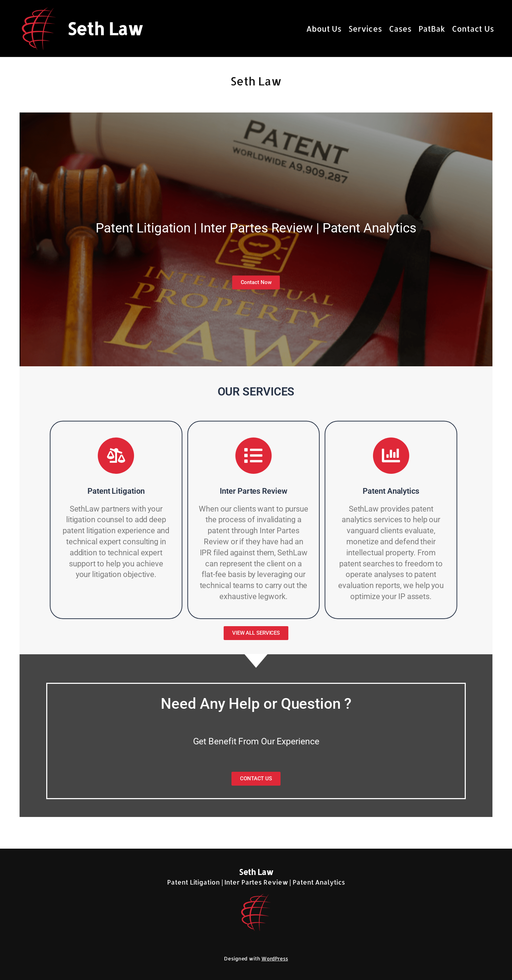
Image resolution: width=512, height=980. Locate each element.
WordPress (275, 958)
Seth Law (105, 28)
